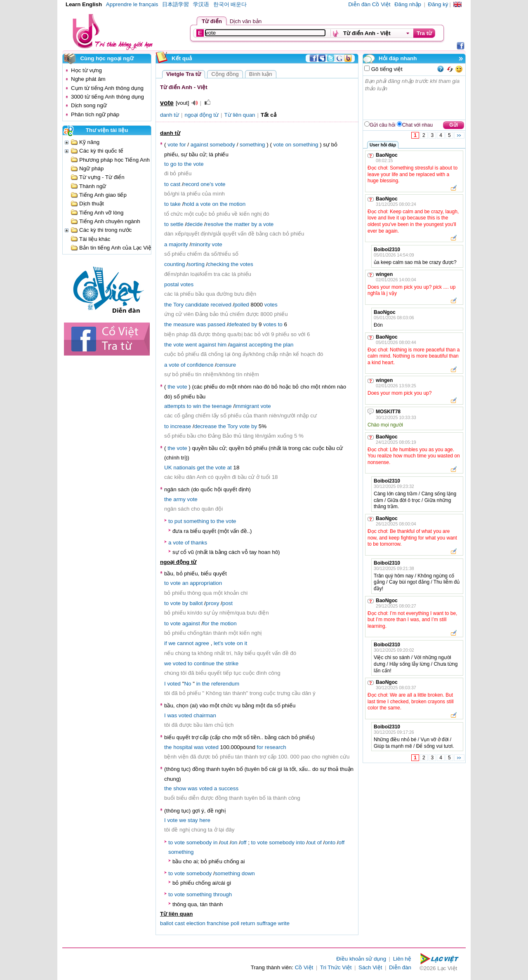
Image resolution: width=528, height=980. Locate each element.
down (248, 873)
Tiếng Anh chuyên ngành (110, 221)
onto (330, 842)
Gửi (454, 125)
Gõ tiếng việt (386, 69)
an (185, 583)
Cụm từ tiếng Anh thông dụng (107, 88)
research (276, 747)
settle (177, 224)
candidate (197, 305)
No (187, 684)
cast (175, 184)
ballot (196, 603)
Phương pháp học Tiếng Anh (114, 160)
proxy (213, 603)
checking (218, 264)
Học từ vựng (86, 70)
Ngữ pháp (91, 168)
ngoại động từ (202, 115)
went (191, 345)
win (197, 406)
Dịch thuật (92, 204)
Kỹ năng (89, 142)
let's (218, 643)
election (196, 923)
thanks (199, 543)
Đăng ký (438, 4)
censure (226, 365)
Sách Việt (370, 967)
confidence (200, 365)
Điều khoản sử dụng (361, 959)
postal (172, 284)
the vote (177, 448)
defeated (239, 324)
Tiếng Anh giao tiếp (103, 195)
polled (242, 305)
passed (216, 324)
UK (168, 468)
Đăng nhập (408, 4)
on (288, 145)
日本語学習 (176, 4)
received (221, 305)
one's (207, 184)
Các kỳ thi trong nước (105, 230)
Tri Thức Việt (336, 967)
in (198, 684)
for (183, 145)
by (254, 224)
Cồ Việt (304, 967)
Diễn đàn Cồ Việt (369, 4)
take (176, 204)
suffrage (266, 923)
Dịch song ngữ (89, 105)
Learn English (84, 4)
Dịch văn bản (246, 21)
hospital (183, 747)
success (229, 788)
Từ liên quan (240, 115)
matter (242, 224)
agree (202, 643)
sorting (196, 264)
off (244, 842)
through (223, 894)
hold (189, 204)
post (227, 603)
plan (288, 345)
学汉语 (201, 4)
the (188, 164)
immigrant (247, 406)
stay (193, 820)
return (248, 923)
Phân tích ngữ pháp (95, 114)
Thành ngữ (93, 186)
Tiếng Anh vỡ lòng (101, 213)
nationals (184, 468)
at (230, 468)
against (199, 145)
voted (180, 663)
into (301, 842)
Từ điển (212, 21)
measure (184, 324)
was (201, 324)
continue (204, 663)
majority (178, 244)
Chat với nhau (417, 125)
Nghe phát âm (88, 79)
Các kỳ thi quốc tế (101, 151)
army (179, 499)
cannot (185, 643)
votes (247, 264)
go (173, 164)
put (178, 521)
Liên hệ (402, 959)
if (166, 643)
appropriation (206, 583)
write (284, 923)
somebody (222, 145)
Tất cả (269, 115)
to (166, 164)
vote (173, 145)
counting (174, 264)
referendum (225, 684)
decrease (206, 426)
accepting (260, 345)
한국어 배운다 (230, 4)
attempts (175, 406)
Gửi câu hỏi (382, 125)
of (183, 365)
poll (235, 923)
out (225, 842)
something (252, 145)
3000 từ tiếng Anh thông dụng (107, 97)
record (191, 184)
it (246, 643)
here (205, 820)
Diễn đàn (400, 967)
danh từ (170, 115)
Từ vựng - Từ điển (102, 177)
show (180, 788)
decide (194, 224)
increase (181, 426)
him (222, 345)
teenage (222, 406)
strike (232, 663)
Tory (178, 305)
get (201, 468)
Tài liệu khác (95, 239)
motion (237, 204)
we (172, 643)
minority (201, 244)
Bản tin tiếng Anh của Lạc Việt (116, 248)
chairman (205, 715)
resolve (215, 224)
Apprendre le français (132, 4)
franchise (218, 923)
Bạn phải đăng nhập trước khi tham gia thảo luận (415, 98)
